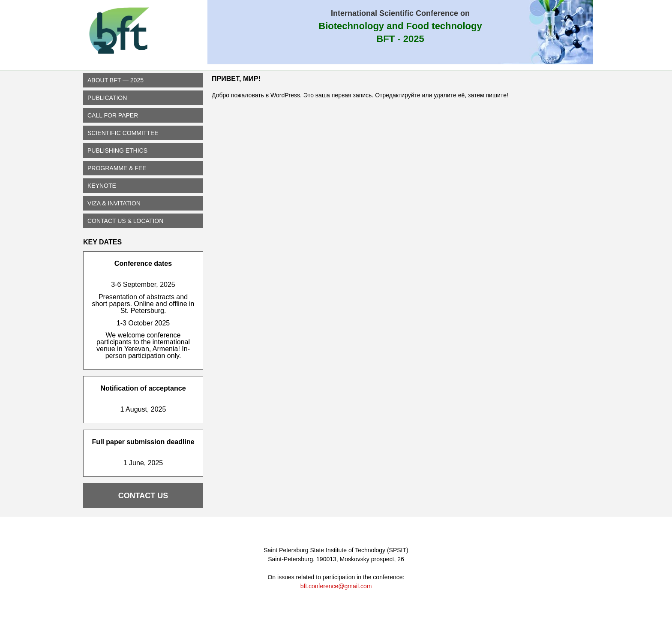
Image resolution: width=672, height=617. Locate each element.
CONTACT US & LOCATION (125, 221)
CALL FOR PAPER (113, 115)
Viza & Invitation (114, 203)
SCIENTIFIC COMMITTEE (123, 133)
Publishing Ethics (117, 150)
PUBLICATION (107, 98)
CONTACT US (143, 496)
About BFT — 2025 (115, 80)
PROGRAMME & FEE (117, 168)
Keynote (102, 186)
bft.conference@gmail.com (336, 586)
